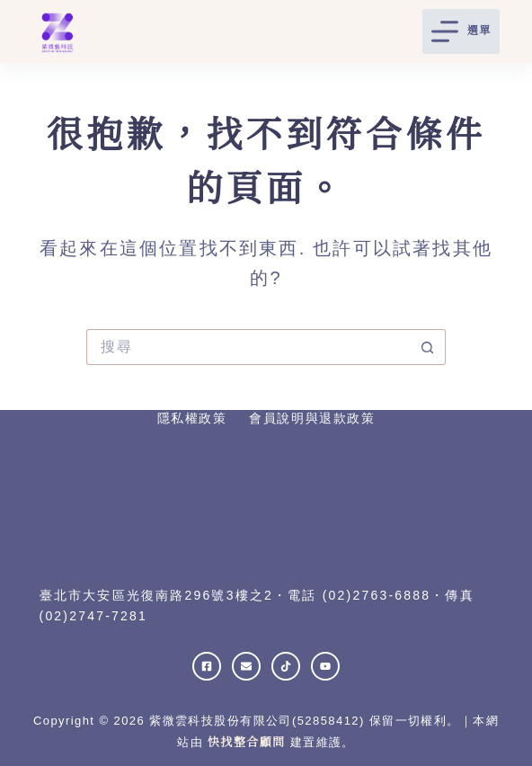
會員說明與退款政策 (312, 418)
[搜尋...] (248, 347)
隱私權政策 (192, 418)
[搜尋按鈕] (428, 347)
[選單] (461, 31)
